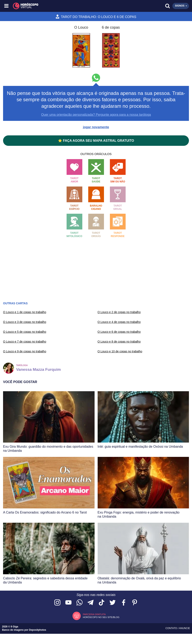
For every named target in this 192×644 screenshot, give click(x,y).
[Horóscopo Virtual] (52, 6)
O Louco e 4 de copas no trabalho (119, 322)
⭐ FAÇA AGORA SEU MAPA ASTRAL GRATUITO (96, 141)
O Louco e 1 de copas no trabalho (25, 312)
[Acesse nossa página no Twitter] (113, 603)
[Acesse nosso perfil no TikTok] (102, 603)
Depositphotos (38, 630)
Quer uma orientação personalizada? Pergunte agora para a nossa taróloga (96, 115)
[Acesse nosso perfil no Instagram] (57, 603)
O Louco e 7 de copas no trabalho (25, 342)
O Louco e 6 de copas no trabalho (119, 332)
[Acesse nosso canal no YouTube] (68, 603)
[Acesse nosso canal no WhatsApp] (79, 603)
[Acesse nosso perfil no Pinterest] (135, 603)
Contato (172, 628)
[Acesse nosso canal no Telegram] (90, 603)
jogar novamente (96, 127)
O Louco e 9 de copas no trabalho (25, 351)
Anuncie (184, 628)
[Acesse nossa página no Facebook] (124, 603)
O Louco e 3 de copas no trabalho (25, 322)
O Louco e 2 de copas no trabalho (119, 312)
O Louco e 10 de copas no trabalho (120, 351)
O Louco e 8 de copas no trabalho (119, 342)
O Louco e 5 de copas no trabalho (25, 332)
